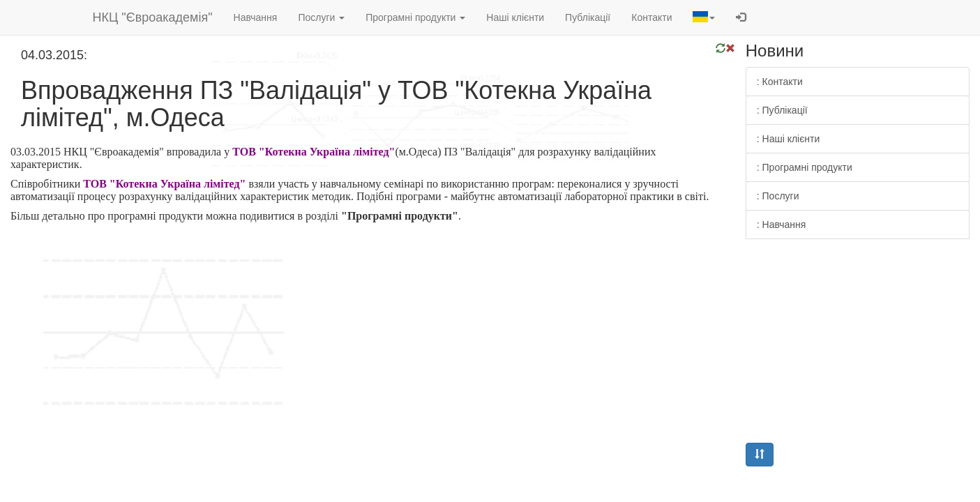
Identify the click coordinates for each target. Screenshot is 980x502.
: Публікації (782, 110)
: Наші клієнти (789, 139)
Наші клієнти (515, 17)
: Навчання (782, 225)
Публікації (588, 17)
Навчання (256, 17)
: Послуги (778, 196)
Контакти (651, 17)
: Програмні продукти (805, 167)
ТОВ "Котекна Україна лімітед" (314, 152)
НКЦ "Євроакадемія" (153, 17)
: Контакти (780, 82)
